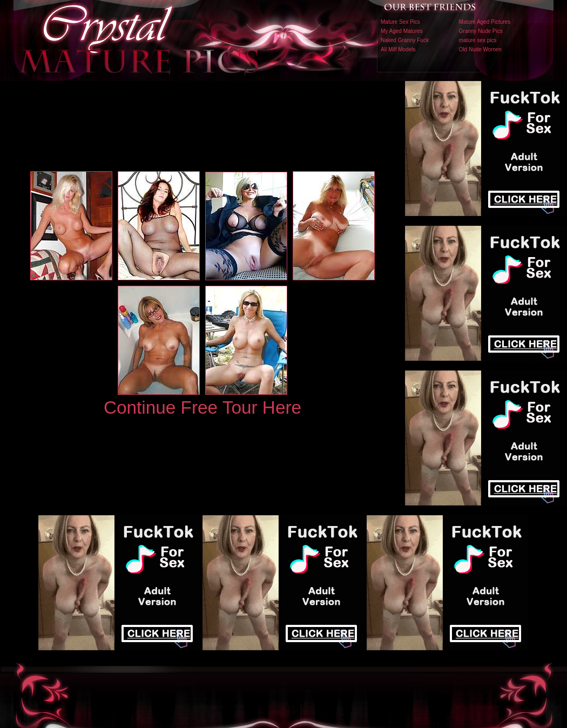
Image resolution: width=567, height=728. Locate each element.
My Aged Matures (402, 31)
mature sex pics (478, 40)
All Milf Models (398, 49)
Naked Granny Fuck (405, 40)
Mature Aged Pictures (485, 22)
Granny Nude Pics (481, 31)
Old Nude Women (480, 49)
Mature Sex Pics (400, 22)
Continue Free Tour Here (202, 407)
